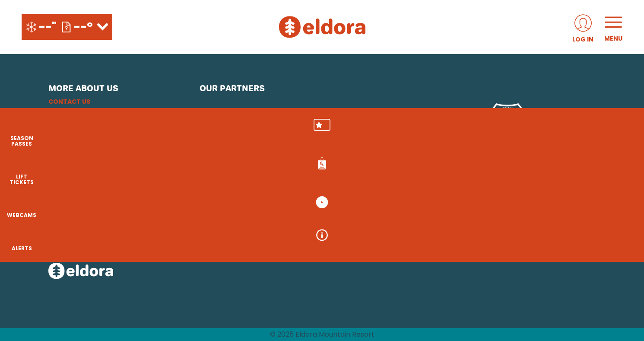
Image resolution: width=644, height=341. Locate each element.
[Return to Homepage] (322, 27)
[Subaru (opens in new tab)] (224, 121)
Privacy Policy (74, 133)
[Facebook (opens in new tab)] (81, 205)
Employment (70, 112)
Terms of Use (70, 143)
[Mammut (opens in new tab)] (408, 121)
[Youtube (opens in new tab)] (105, 205)
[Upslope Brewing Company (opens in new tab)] (309, 121)
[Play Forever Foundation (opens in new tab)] (358, 121)
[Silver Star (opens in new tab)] (349, 224)
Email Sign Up (71, 122)
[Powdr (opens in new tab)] (219, 199)
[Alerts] (622, 251)
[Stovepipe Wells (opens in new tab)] (410, 224)
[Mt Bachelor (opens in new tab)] (398, 199)
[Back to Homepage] (113, 272)
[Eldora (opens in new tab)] (358, 200)
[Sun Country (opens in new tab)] (287, 224)
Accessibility (71, 153)
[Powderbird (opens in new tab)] (513, 200)
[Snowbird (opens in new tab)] (437, 199)
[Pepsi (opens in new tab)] (266, 121)
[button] (622, 134)
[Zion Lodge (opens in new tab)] (467, 224)
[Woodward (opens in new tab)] (225, 224)
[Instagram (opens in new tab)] (57, 205)
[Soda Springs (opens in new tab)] (471, 199)
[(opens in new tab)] (583, 27)
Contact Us (69, 102)
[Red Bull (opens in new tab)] (458, 121)
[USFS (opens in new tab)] (507, 121)
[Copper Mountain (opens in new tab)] (313, 200)
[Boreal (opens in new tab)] (268, 199)
